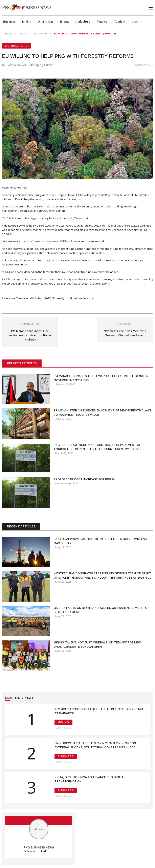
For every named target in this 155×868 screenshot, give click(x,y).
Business (9, 22)
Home (9, 34)
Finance (102, 22)
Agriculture (83, 22)
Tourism (119, 22)
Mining (27, 22)
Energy (64, 22)
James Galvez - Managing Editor (30, 65)
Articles (23, 34)
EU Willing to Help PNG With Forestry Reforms (85, 34)
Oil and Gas (46, 22)
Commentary (140, 22)
